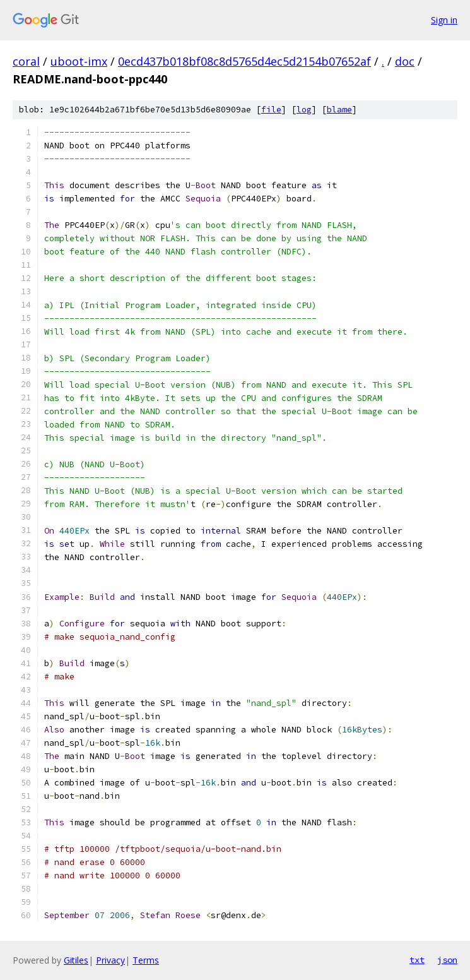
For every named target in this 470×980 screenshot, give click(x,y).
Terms (146, 960)
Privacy (110, 960)
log (304, 110)
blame (339, 110)
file (271, 110)
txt (417, 960)
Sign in (444, 20)
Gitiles (76, 960)
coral (26, 61)
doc (405, 61)
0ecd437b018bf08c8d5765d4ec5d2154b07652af (244, 61)
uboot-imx (79, 61)
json (447, 960)
